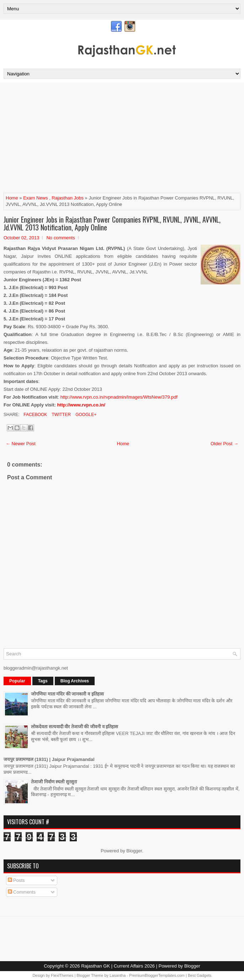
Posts (16, 880)
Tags (43, 681)
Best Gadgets (200, 975)
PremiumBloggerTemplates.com (157, 975)
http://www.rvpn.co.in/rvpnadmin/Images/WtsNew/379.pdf (119, 397)
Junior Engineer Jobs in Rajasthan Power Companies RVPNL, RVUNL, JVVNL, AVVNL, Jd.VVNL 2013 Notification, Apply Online (112, 223)
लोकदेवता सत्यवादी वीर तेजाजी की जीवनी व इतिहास (75, 727)
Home (12, 198)
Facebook (35, 415)
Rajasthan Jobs (68, 198)
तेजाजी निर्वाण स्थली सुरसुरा (54, 782)
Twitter (60, 415)
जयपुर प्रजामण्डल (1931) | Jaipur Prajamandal (49, 759)
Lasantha (118, 975)
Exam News (35, 198)
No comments (60, 238)
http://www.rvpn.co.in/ (81, 405)
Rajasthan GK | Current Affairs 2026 (118, 966)
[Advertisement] (122, 139)
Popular (17, 681)
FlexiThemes (62, 975)
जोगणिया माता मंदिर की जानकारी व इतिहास (67, 694)
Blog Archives (75, 681)
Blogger (134, 851)
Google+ (85, 415)
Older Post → (224, 444)
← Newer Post (21, 444)
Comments (22, 892)
